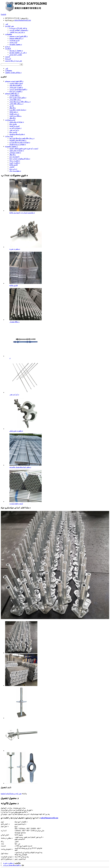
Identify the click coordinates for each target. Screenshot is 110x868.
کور (7, 24)
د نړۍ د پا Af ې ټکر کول (18, 28)
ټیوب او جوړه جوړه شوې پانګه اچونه (24, 148)
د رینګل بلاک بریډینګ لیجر (20, 102)
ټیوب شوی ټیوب (16, 83)
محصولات (9, 34)
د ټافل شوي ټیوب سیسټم (19, 36)
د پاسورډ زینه (15, 161)
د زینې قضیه (14, 114)
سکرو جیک (13, 124)
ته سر (12, 106)
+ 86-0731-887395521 (13, 18)
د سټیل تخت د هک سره (18, 110)
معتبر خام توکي (16, 55)
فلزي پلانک (14, 165)
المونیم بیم (15, 157)
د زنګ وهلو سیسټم (16, 38)
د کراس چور (14, 130)
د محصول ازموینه (16, 50)
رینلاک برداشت (15, 116)
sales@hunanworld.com (23, 20)
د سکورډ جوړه (15, 163)
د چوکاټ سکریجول (17, 122)
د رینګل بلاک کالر (16, 104)
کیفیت (8, 48)
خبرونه (8, 59)
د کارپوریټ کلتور (17, 32)
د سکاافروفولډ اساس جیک (20, 159)
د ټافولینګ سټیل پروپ (18, 89)
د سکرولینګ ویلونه (17, 134)
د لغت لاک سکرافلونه (18, 140)
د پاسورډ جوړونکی (16, 87)
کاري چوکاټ (15, 40)
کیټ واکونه (15, 126)
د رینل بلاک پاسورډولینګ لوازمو (22, 138)
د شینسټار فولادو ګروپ (19, 30)
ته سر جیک (13, 132)
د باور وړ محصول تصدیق (18, 53)
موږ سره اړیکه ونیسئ (14, 61)
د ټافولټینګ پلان (16, 85)
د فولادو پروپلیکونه (18, 144)
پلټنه (24, 794)
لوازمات (13, 42)
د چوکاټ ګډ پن (15, 128)
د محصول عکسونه (16, 44)
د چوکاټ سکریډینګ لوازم (20, 142)
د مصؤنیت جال (15, 171)
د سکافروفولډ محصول (13, 72)
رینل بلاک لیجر (15, 99)
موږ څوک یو (9, 26)
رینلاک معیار (15, 95)
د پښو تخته (14, 112)
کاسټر (12, 167)
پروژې (8, 46)
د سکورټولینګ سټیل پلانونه (20, 467)
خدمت (8, 57)
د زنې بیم (13, 169)
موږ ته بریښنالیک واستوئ (11, 794)
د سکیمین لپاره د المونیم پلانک (22, 213)
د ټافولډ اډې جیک (16, 91)
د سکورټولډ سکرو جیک (18, 97)
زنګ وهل (13, 108)
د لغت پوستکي (15, 152)
